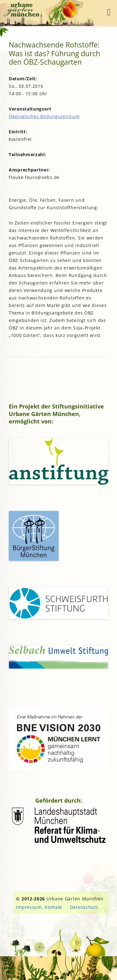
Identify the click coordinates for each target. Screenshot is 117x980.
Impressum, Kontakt (39, 907)
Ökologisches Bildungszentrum (44, 116)
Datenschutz (84, 907)
